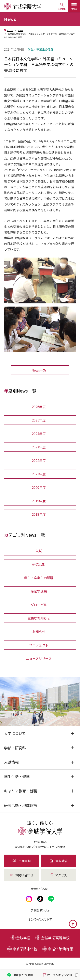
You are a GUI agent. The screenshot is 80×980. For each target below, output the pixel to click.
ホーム (10, 30)
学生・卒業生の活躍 (39, 578)
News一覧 (39, 370)
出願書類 (22, 861)
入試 (39, 551)
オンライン (40, 919)
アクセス (58, 875)
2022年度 (39, 460)
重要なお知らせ (39, 618)
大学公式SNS (40, 889)
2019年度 (39, 501)
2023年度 (39, 447)
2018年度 (39, 514)
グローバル (39, 605)
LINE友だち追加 (20, 975)
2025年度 (39, 420)
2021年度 (39, 474)
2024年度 (39, 434)
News (20, 30)
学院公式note (40, 910)
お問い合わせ (22, 875)
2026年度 (39, 407)
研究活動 (39, 564)
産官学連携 (39, 591)
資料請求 (58, 861)
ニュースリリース (39, 658)
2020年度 (39, 487)
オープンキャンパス (57, 975)
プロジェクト (39, 645)
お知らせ (39, 632)
